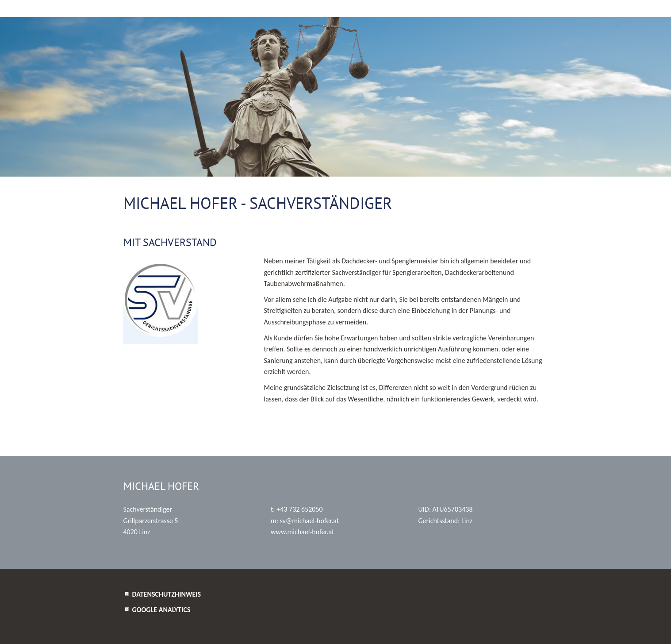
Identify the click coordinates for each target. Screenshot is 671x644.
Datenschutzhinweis (167, 594)
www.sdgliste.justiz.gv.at (308, 415)
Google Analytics (161, 610)
